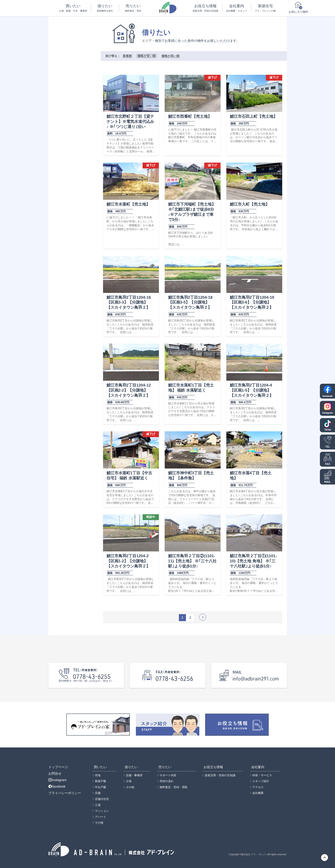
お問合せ (55, 773)
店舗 (98, 793)
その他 (99, 823)
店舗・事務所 (134, 775)
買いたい (73, 8)
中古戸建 (100, 787)
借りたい (105, 8)
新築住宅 (266, 8)
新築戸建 (100, 781)
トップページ (58, 767)
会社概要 (258, 793)
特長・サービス (262, 775)
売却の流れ (167, 781)
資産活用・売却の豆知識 (220, 775)
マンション (102, 811)
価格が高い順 (171, 56)
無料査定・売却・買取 (174, 787)
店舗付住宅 (102, 799)
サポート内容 (168, 775)
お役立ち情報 (205, 8)
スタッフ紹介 (261, 781)
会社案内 (237, 8)
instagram (57, 780)
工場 (98, 805)
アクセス (258, 787)
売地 (98, 775)
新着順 (127, 56)
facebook (57, 786)
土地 (129, 781)
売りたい (133, 8)
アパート (100, 817)
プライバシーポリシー (65, 793)
